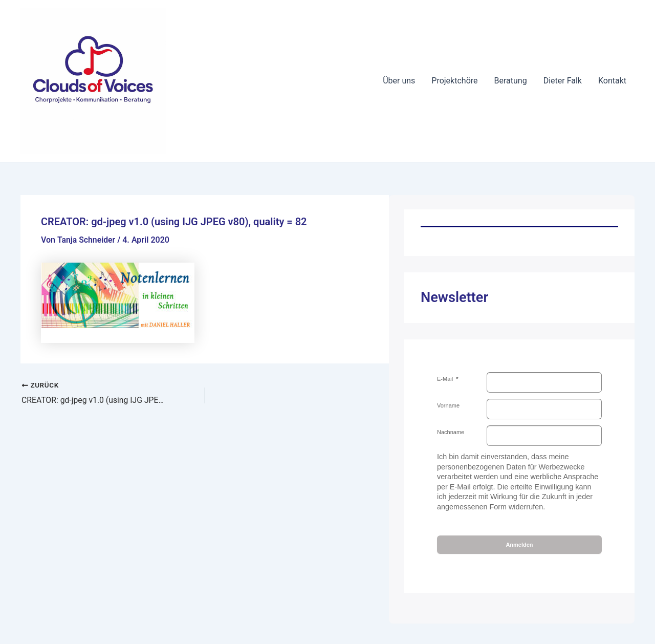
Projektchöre (454, 81)
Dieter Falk (563, 81)
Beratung (511, 81)
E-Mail (446, 379)
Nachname (451, 432)
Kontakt (612, 81)
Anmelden (519, 545)
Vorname (448, 405)
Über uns (399, 81)
